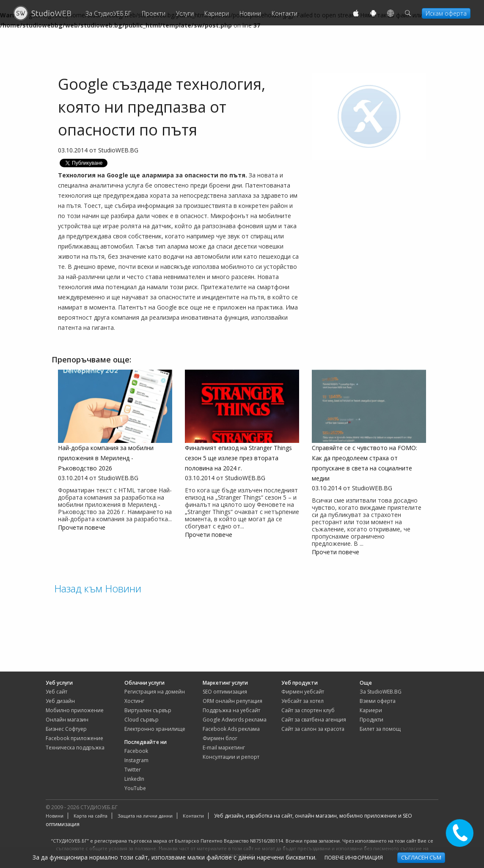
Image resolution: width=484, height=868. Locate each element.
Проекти (154, 13)
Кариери (217, 13)
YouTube (135, 788)
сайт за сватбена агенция (314, 720)
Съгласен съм (421, 857)
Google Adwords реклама (235, 720)
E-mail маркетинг (224, 748)
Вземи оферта (378, 701)
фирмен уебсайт (303, 692)
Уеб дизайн (60, 701)
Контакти (285, 13)
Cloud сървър (142, 720)
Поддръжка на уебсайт (231, 710)
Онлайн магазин (67, 720)
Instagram (136, 760)
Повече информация (354, 858)
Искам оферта (446, 13)
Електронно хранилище (155, 729)
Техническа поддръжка (75, 748)
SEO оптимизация (225, 692)
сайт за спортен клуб (308, 710)
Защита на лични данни (145, 816)
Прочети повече (82, 527)
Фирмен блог (220, 738)
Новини (250, 13)
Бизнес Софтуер (66, 729)
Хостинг (134, 701)
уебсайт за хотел (302, 701)
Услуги (185, 13)
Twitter (133, 770)
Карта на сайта (91, 816)
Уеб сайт (56, 692)
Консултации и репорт (231, 757)
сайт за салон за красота (313, 729)
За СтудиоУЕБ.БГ (108, 13)
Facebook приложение (74, 738)
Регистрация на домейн (155, 692)
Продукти (371, 720)
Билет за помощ (380, 729)
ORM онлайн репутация (232, 701)
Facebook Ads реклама (231, 729)
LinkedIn (134, 779)
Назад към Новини (98, 588)
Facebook (136, 751)
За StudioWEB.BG (381, 692)
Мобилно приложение (75, 710)
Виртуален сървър (148, 710)
